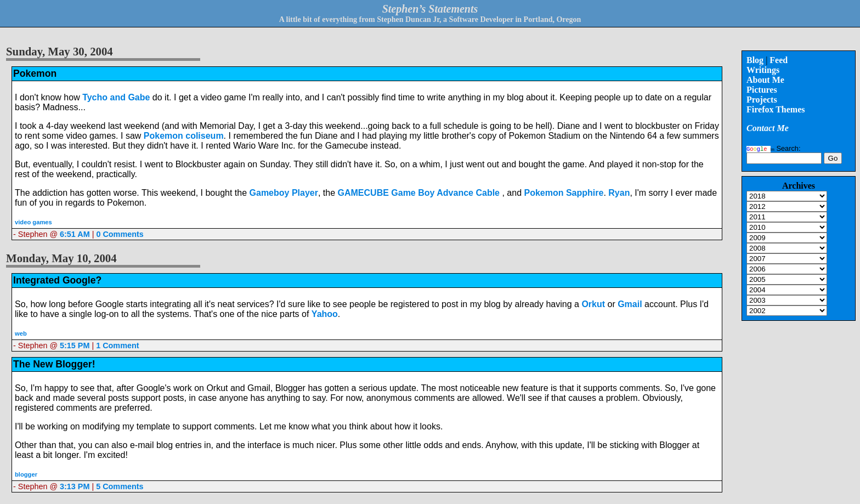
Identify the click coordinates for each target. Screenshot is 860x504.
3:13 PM (75, 486)
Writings (763, 70)
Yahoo (325, 314)
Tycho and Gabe (116, 97)
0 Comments (120, 234)
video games (33, 222)
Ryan (619, 193)
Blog (755, 60)
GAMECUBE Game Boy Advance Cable (420, 193)
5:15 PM (75, 346)
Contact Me (768, 128)
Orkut (594, 304)
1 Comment (117, 346)
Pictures (762, 90)
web (21, 333)
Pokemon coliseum (184, 136)
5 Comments (120, 486)
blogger (26, 474)
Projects (762, 100)
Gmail (630, 304)
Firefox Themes (776, 109)
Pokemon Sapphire (564, 193)
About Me (765, 80)
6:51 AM (75, 234)
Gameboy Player (284, 193)
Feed (779, 60)
